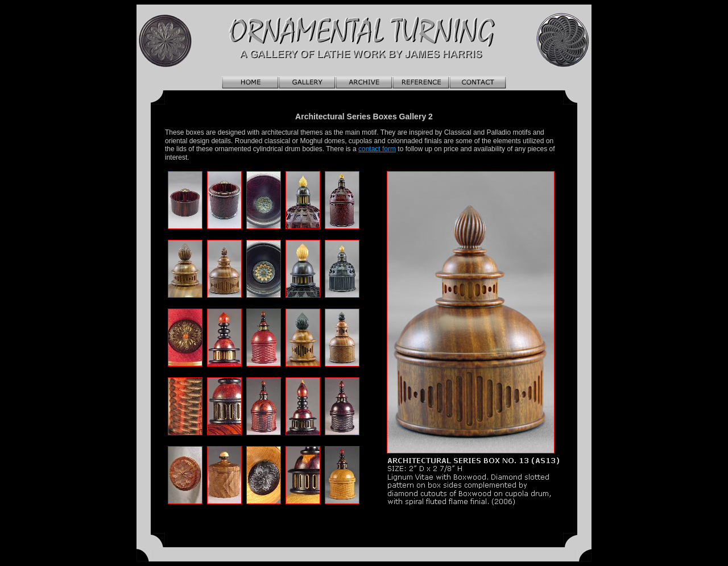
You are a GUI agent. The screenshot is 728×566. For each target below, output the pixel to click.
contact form (377, 149)
